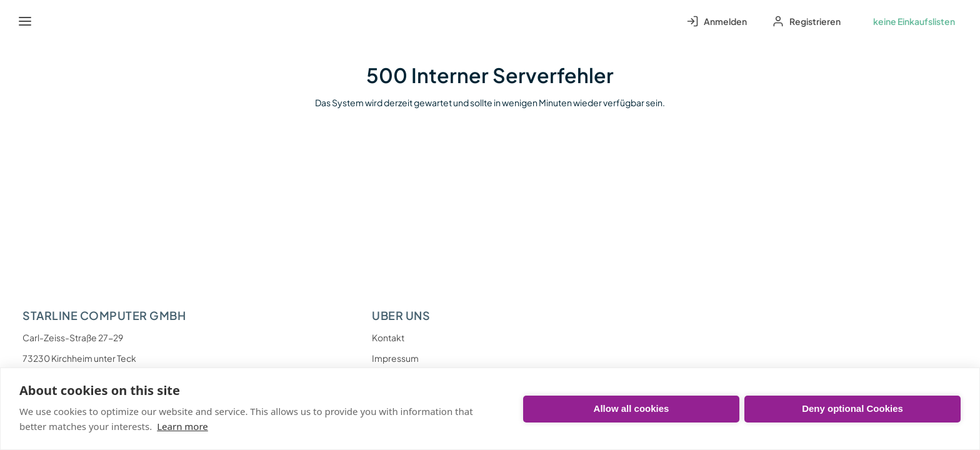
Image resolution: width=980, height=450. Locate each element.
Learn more (182, 426)
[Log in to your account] (717, 21)
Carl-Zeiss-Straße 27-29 (73, 337)
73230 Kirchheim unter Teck (79, 358)
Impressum (395, 358)
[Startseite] (54, 21)
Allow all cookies (632, 408)
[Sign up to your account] (806, 21)
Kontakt (388, 337)
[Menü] (25, 21)
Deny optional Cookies (852, 408)
